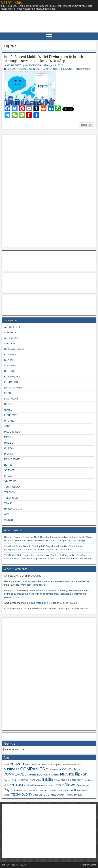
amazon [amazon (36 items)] (16, 764)
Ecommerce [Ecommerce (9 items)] (31, 775)
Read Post (87, 125)
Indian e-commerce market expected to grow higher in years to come (52, 608)
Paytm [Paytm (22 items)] (8, 790)
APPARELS (10, 333)
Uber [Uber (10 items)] (35, 795)
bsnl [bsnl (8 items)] (79, 765)
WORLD (8, 520)
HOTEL (8, 410)
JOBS (7, 426)
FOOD (8, 393)
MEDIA (8, 437)
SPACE (8, 476)
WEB (7, 514)
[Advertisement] (31, 190)
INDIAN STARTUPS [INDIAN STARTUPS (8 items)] (62, 780)
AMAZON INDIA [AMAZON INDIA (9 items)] (32, 765)
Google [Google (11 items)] (7, 780)
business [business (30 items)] (11, 769)
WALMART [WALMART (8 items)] (62, 795)
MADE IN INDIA (12, 432)
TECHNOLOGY (12, 487)
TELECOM (10, 492)
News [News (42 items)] (70, 785)
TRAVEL (9, 503)
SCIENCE (9, 470)
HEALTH (9, 404)
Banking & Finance (17, 69)
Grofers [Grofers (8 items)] (15, 780)
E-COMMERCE (12, 377)
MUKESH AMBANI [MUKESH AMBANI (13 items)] (15, 785)
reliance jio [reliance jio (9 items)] (44, 790)
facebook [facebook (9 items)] (55, 775)
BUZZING (46, 69)
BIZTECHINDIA (11, 3)
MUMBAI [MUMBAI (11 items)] (32, 785)
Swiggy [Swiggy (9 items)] (7, 795)
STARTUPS (10, 481)
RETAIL (8, 465)
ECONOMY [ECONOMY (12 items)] (43, 775)
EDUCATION (11, 382)
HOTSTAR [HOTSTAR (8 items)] (24, 780)
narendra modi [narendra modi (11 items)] (45, 785)
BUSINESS (34, 69)
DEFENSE (10, 371)
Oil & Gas (9, 448)
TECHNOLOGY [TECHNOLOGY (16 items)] (22, 795)
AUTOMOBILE (12, 338)
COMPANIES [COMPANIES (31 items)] (33, 769)
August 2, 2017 (55, 65)
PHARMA (9, 454)
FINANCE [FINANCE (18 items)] (67, 774)
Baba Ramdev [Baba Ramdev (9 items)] (70, 765)
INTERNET (58, 69)
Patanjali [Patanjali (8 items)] (85, 785)
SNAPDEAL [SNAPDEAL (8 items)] (64, 790)
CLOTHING (10, 366)
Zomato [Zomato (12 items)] (78, 795)
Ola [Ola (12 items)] (79, 785)
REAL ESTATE (12, 459)
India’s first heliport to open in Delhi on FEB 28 (53, 603)
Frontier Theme (88, 865)
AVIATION (9, 344)
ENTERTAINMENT (14, 388)
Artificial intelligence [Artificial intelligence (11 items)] (51, 765)
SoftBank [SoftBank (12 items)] (75, 790)
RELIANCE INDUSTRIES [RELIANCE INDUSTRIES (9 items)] (26, 790)
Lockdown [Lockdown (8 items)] (88, 780)
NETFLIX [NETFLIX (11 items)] (59, 785)
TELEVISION (11, 498)
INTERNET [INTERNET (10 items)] (77, 780)
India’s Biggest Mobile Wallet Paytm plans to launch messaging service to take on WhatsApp (43, 59)
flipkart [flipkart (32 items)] (81, 774)
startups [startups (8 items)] (84, 790)
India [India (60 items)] (47, 779)
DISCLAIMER (35, 576)
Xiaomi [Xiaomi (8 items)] (70, 795)
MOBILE (70, 69)
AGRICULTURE (12, 327)
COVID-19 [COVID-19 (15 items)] (69, 769)
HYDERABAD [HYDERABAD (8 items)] (35, 780)
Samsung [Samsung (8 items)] (54, 790)
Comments (85, 69)
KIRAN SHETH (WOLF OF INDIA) (24, 65)
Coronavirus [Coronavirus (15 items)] (54, 769)
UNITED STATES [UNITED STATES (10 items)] (47, 795)
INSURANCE (11, 415)
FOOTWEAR (11, 399)
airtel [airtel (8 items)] (6, 765)
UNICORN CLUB (13, 509)
